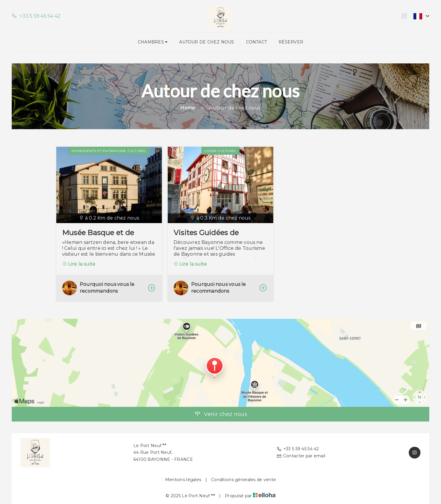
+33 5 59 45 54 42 (298, 449)
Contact (257, 42)
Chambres (153, 42)
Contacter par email (301, 456)
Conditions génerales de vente (244, 480)
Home (188, 108)
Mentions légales (183, 480)
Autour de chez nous (207, 42)
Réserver (291, 42)
